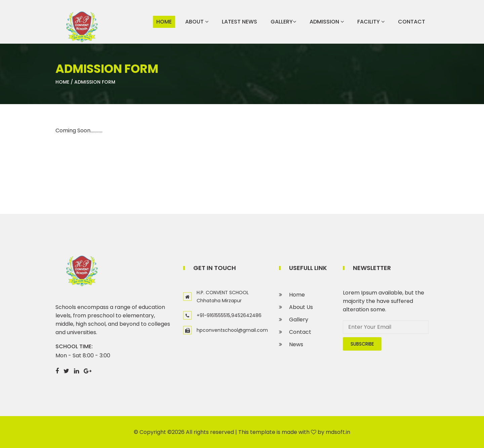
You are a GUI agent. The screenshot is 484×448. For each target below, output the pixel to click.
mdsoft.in (338, 432)
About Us (301, 307)
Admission (327, 22)
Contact (412, 22)
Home (164, 22)
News (296, 344)
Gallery (283, 22)
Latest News (239, 22)
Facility (371, 22)
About (197, 22)
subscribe (362, 344)
